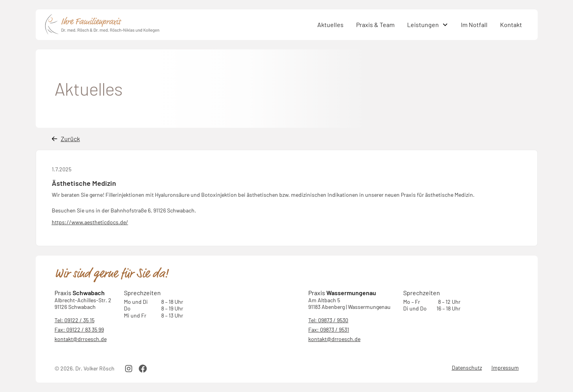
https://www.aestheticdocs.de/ (90, 222)
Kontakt (511, 24)
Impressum (505, 367)
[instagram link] (129, 368)
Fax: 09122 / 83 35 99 (79, 329)
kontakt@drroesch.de (81, 339)
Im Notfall (474, 24)
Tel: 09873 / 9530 (328, 320)
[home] (178, 25)
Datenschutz (467, 367)
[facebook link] (143, 368)
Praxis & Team (375, 24)
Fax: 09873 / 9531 (329, 329)
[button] (428, 25)
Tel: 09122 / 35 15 (75, 320)
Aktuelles (330, 24)
